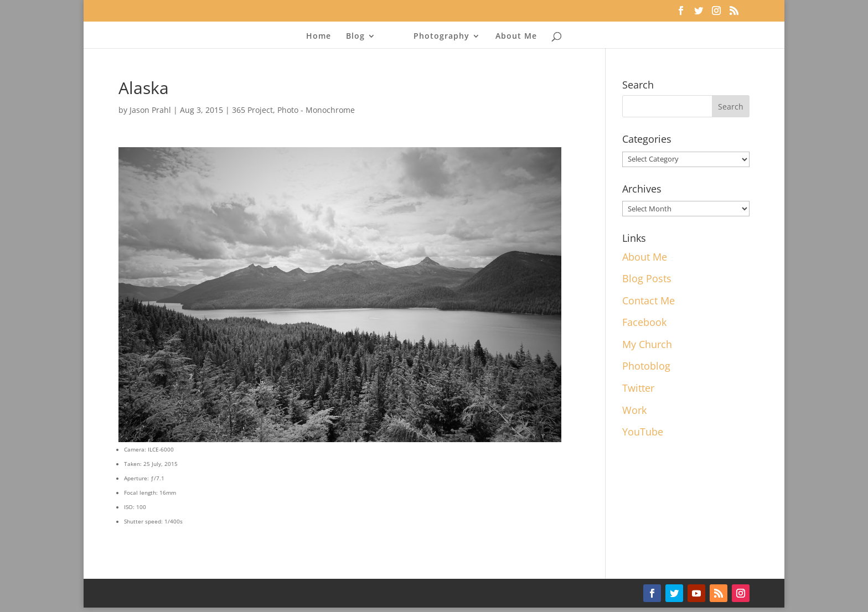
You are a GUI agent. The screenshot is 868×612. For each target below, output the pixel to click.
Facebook (644, 322)
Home (319, 37)
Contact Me (649, 300)
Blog (355, 37)
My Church (647, 344)
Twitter (638, 388)
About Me (516, 37)
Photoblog (646, 366)
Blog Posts (647, 278)
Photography (441, 37)
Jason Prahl (150, 110)
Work (634, 410)
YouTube (643, 432)
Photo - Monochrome (316, 110)
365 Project (252, 110)
